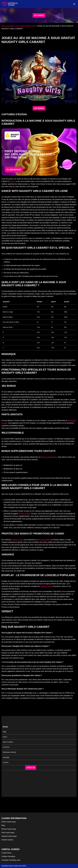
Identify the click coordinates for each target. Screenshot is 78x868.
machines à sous (46, 586)
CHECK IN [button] (31, 768)
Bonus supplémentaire (49, 457)
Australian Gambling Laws (11, 860)
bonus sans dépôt (44, 540)
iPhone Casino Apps (9, 829)
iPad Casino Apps (8, 833)
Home (4, 26)
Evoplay (12, 181)
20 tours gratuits (25, 514)
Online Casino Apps (9, 822)
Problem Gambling (8, 856)
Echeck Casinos (7, 840)
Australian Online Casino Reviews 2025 (21, 26)
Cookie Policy (6, 853)
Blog (3, 825)
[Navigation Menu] (74, 4)
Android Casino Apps (9, 836)
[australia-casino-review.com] (10, 4)
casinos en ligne (18, 540)
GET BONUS (39, 15)
